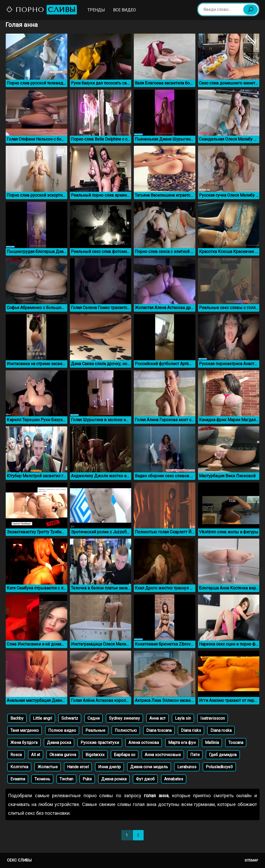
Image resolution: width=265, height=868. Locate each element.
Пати (195, 755)
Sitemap (251, 860)
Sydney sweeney (124, 718)
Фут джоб (145, 779)
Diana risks (191, 730)
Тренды (96, 10)
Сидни (94, 718)
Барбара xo (125, 755)
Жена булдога (24, 743)
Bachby (17, 718)
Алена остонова (144, 743)
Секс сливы (19, 860)
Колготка (19, 767)
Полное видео (62, 730)
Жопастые (48, 767)
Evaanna (18, 779)
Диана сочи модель (149, 767)
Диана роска (59, 743)
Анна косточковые (163, 755)
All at (36, 755)
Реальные (95, 730)
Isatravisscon (213, 718)
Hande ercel (78, 767)
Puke (87, 779)
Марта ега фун (182, 743)
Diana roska (221, 730)
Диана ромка (114, 779)
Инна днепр (109, 767)
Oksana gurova (63, 755)
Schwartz (70, 718)
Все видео (124, 10)
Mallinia (212, 743)
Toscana (236, 743)
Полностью (126, 730)
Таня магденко (25, 730)
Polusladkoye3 (219, 767)
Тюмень (42, 779)
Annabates (174, 779)
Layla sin (183, 718)
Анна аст (157, 718)
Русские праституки (100, 743)
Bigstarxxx (95, 755)
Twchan (66, 779)
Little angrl (42, 718)
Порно (41, 10)
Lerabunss (187, 767)
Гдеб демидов (223, 755)
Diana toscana (159, 730)
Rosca (16, 755)
